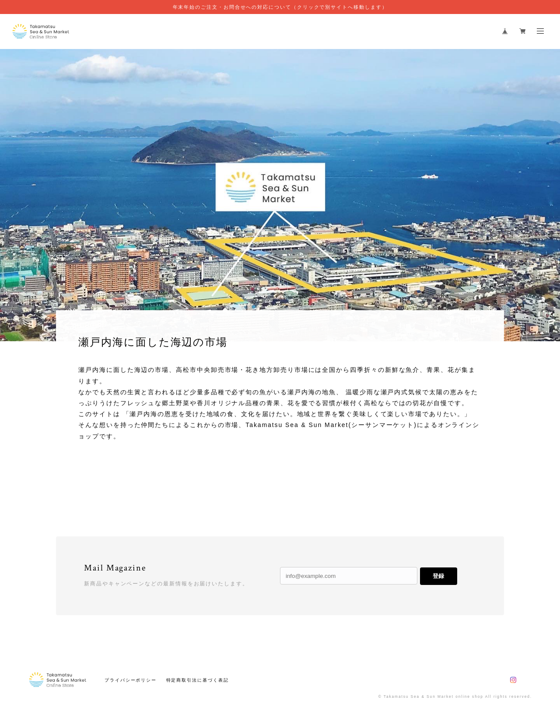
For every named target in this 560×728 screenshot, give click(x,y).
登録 (438, 576)
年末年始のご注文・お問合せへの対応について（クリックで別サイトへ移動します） (280, 7)
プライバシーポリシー (131, 680)
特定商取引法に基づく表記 (198, 680)
